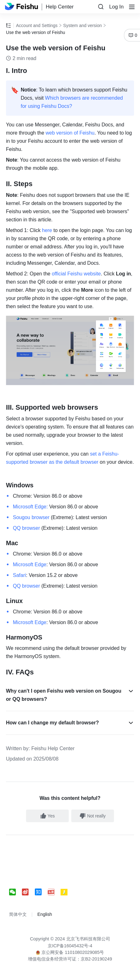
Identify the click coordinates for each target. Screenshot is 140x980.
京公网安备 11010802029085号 (70, 952)
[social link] (16, 892)
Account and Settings (37, 25)
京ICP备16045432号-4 (70, 946)
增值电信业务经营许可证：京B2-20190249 (70, 959)
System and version (82, 25)
